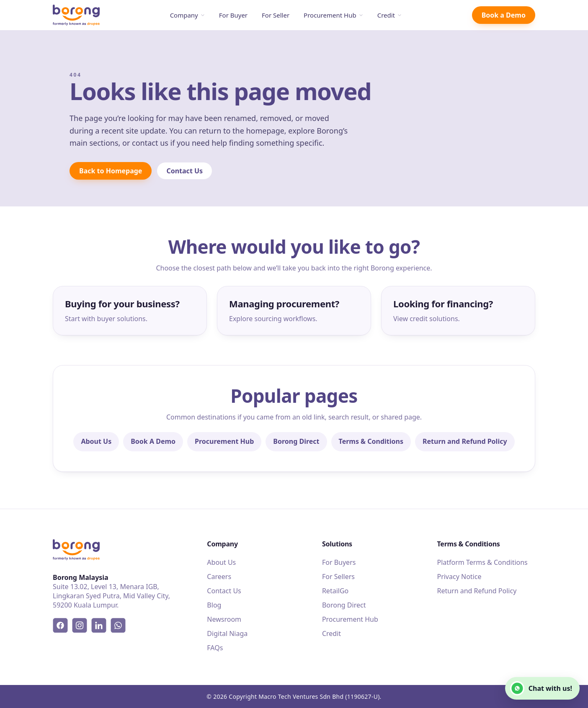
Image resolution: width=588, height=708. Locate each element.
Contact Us (184, 171)
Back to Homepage (111, 171)
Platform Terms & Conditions (482, 562)
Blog (214, 605)
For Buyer (233, 15)
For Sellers (338, 577)
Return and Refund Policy (465, 441)
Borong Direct (296, 441)
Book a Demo (504, 15)
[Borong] (76, 15)
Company (187, 15)
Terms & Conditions (371, 441)
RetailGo (335, 591)
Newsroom (224, 619)
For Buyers (339, 562)
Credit (389, 15)
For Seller (276, 15)
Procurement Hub (333, 15)
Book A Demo (153, 441)
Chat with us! (541, 688)
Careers (219, 577)
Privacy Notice (459, 577)
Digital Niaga (227, 633)
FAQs (215, 648)
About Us (96, 441)
